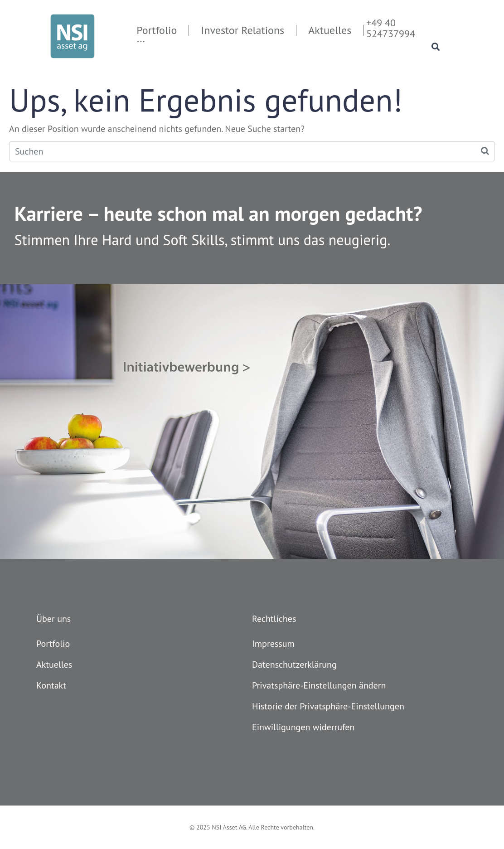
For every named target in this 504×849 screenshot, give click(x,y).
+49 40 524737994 (391, 28)
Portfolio (53, 644)
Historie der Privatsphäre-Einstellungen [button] (328, 706)
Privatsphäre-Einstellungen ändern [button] (319, 685)
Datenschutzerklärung (294, 665)
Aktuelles (54, 665)
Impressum (273, 644)
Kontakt (51, 685)
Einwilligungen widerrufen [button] (303, 727)
